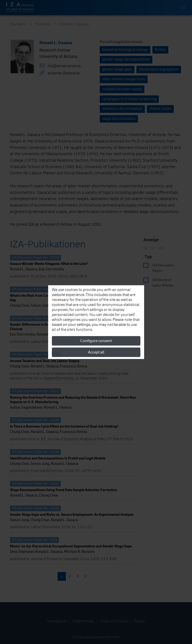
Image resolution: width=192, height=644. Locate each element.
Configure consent (96, 341)
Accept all (96, 352)
